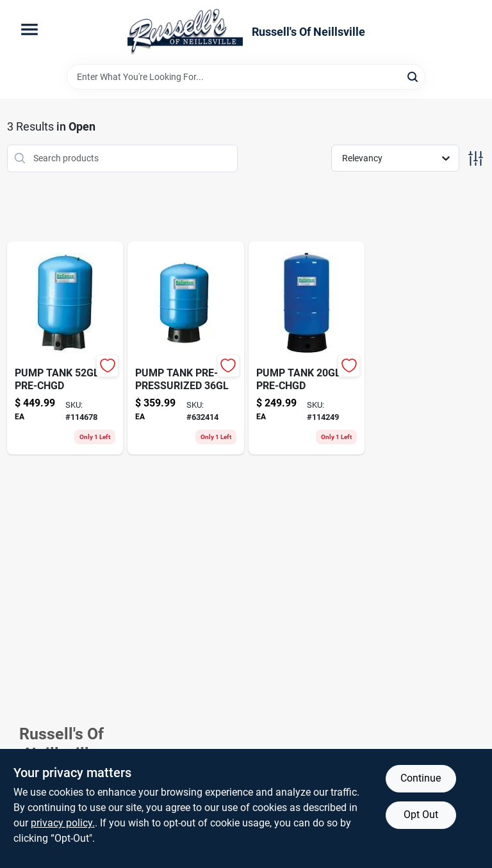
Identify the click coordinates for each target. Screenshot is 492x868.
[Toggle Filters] (476, 158)
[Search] (414, 76)
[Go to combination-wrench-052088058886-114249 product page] (307, 348)
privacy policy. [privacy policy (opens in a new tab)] (63, 823)
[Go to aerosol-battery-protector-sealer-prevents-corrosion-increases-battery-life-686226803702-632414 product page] (186, 348)
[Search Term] (246, 77)
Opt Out (421, 815)
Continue (421, 778)
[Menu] (29, 29)
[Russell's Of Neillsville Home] (185, 32)
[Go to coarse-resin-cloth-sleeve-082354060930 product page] (65, 348)
